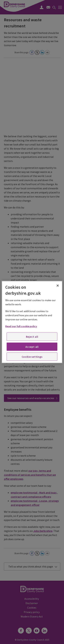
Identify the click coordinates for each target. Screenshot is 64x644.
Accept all (32, 347)
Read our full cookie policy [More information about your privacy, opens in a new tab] (21, 326)
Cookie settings (32, 357)
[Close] (58, 285)
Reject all (32, 337)
